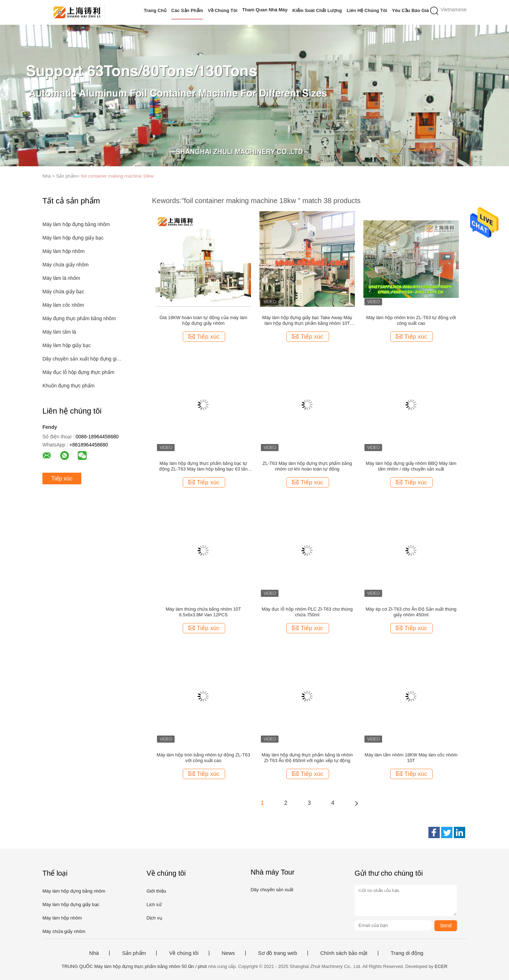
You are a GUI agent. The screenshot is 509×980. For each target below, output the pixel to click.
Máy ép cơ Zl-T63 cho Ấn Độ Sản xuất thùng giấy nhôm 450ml (411, 612)
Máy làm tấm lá (59, 332)
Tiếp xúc (62, 479)
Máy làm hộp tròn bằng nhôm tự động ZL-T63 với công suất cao (203, 758)
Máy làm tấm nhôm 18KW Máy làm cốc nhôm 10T (411, 758)
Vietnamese (454, 10)
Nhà (94, 953)
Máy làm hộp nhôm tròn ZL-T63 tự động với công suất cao (411, 320)
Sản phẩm (134, 953)
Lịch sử (154, 904)
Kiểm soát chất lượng (317, 10)
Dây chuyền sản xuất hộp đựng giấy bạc (83, 359)
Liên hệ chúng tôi (367, 10)
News (228, 953)
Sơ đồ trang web (278, 953)
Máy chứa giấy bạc (63, 292)
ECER (441, 966)
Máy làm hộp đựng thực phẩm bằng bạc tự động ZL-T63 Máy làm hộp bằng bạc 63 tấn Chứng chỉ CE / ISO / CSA (203, 466)
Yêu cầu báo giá (411, 10)
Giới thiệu (156, 891)
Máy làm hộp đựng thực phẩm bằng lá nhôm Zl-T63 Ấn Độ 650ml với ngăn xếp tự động (307, 758)
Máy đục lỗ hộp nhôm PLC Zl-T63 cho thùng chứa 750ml (307, 612)
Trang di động (407, 953)
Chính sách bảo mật (344, 953)
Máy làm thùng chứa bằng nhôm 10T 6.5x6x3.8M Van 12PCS (203, 612)
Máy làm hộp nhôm (63, 251)
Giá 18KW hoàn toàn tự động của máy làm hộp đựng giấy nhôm (203, 320)
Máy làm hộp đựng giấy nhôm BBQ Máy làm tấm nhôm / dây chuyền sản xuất (411, 466)
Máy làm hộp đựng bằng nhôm (76, 224)
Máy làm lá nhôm (61, 278)
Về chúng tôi (223, 10)
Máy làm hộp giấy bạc (67, 345)
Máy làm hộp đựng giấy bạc (73, 238)
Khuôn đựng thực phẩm (68, 386)
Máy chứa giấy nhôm (66, 265)
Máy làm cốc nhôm (63, 305)
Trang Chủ (155, 10)
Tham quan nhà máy (265, 10)
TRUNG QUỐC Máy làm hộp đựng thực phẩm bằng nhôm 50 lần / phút (134, 966)
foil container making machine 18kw (117, 176)
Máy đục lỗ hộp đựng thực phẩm (78, 372)
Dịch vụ (154, 918)
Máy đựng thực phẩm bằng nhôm (79, 318)
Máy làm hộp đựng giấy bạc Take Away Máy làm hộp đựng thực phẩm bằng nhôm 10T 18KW (307, 321)
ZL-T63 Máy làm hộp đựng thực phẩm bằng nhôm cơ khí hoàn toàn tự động (307, 466)
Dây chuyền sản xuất (272, 890)
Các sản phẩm (187, 10)
